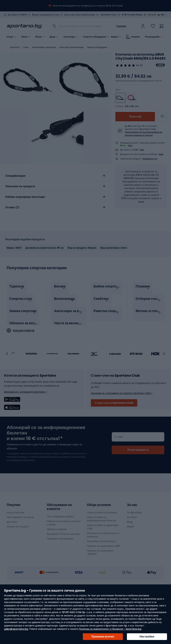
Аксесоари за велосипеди (71, 47)
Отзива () (12, 241)
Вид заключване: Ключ (114, 281)
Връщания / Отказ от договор (63, 567)
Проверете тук (150, 159)
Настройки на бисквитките (101, 575)
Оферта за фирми (57, 563)
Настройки (147, 637)
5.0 (138, 65)
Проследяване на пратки (20, 551)
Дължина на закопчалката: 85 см (45, 281)
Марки (115, 36)
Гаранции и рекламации (60, 572)
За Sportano (134, 546)
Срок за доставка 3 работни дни (79, 15)
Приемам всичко (103, 637)
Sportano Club (109, 15)
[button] (7, 387)
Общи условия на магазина (102, 546)
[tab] (56, 209)
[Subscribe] (138, 483)
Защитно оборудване (97, 47)
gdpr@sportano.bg (16, 629)
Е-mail (119, 470)
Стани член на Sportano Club (114, 436)
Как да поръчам (15, 546)
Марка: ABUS (14, 281)
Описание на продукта (20, 220)
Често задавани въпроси (60, 550)
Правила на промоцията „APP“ (104, 579)
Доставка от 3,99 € (17, 15)
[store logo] (24, 26)
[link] (143, 26)
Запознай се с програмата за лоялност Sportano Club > (122, 427)
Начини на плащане (18, 560)
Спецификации (15, 209)
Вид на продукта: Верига (82, 281)
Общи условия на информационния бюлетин (102, 552)
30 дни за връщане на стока (46, 15)
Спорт (26, 47)
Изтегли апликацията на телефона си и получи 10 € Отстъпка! (88, 6)
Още (130, 145)
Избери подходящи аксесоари (25, 230)
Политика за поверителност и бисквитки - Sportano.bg (110, 629)
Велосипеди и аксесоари (44, 47)
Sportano (15, 47)
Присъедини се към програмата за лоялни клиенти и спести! (143, 134)
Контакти (152, 15)
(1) (141, 65)
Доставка (12, 555)
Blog (130, 555)
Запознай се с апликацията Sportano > (26, 425)
